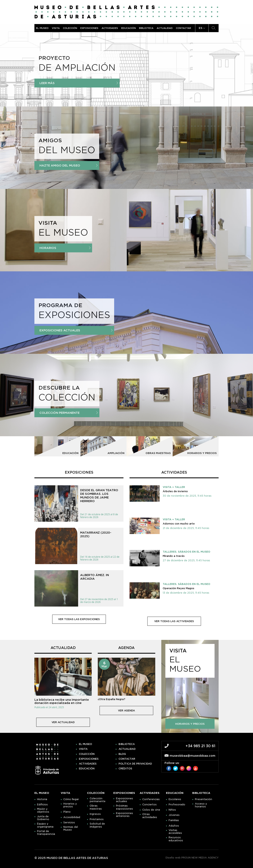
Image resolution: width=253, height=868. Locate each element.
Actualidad (165, 28)
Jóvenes (174, 815)
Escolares (175, 799)
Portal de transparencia (46, 833)
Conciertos (149, 805)
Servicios (69, 823)
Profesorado (177, 805)
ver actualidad (63, 722)
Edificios (42, 805)
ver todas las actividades (174, 621)
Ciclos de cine (151, 810)
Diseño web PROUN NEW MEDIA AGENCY (192, 858)
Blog (122, 754)
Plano (67, 812)
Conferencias (151, 799)
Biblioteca (146, 28)
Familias (174, 820)
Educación (129, 28)
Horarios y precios (70, 805)
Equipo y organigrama (45, 825)
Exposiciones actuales (76, 330)
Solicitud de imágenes (97, 825)
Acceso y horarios (201, 805)
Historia (42, 799)
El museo (42, 28)
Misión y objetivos (43, 810)
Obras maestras (96, 807)
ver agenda (126, 711)
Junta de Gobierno (43, 818)
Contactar (183, 28)
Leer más (79, 83)
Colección (70, 28)
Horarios (65, 248)
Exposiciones (89, 28)
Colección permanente (98, 800)
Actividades (110, 28)
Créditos (125, 769)
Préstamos (97, 819)
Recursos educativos (176, 839)
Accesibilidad (72, 817)
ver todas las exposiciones (79, 619)
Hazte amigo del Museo (69, 165)
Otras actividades (150, 816)
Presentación (204, 799)
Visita (56, 28)
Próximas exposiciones (124, 807)
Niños (172, 810)
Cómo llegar (71, 799)
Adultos (174, 826)
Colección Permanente (69, 413)
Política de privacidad (135, 764)
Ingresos (95, 814)
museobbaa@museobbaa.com (192, 756)
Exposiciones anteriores (124, 815)
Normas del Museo (71, 828)
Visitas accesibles (175, 832)
